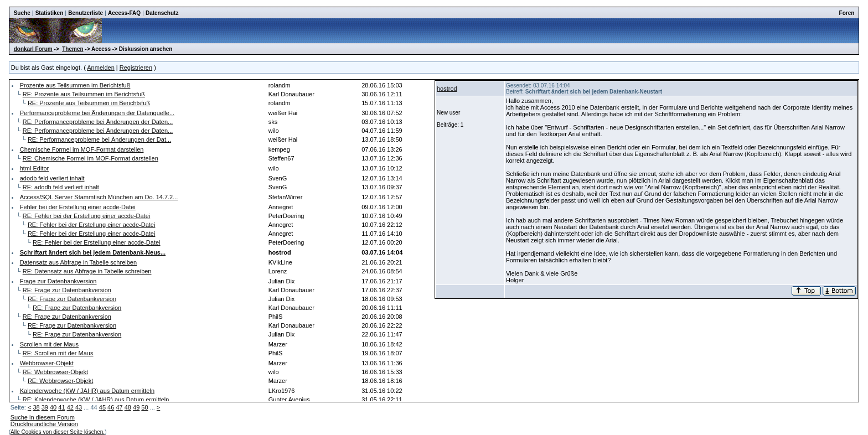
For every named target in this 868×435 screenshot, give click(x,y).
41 (61, 407)
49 (136, 407)
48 (128, 407)
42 (70, 407)
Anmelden (101, 68)
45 (102, 407)
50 (144, 407)
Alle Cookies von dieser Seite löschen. (58, 432)
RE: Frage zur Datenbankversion (67, 290)
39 (45, 407)
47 (119, 407)
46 (111, 407)
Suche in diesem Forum (43, 417)
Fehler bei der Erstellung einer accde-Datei (78, 207)
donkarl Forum (33, 49)
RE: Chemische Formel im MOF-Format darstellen (91, 158)
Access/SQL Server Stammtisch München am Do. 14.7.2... (99, 197)
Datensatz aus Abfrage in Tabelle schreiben (78, 262)
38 (36, 407)
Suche (22, 13)
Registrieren (136, 68)
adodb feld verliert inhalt (52, 178)
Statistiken (50, 13)
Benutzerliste (86, 13)
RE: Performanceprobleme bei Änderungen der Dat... (99, 139)
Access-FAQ (124, 13)
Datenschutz (162, 13)
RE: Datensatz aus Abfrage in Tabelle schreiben (87, 271)
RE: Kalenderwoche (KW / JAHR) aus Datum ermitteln (96, 400)
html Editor (35, 168)
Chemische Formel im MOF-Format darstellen (82, 149)
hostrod (447, 89)
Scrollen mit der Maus (49, 344)
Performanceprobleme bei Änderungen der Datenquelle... (97, 113)
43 (79, 407)
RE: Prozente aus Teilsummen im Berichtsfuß (84, 94)
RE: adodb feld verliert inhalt (61, 187)
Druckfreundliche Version (44, 424)
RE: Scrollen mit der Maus (58, 353)
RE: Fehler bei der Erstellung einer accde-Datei (87, 216)
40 (53, 407)
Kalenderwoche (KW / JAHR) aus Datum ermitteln (87, 391)
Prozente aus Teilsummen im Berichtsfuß (75, 85)
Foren (847, 13)
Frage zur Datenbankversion (58, 281)
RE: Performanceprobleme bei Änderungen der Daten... (98, 122)
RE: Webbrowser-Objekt (55, 372)
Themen (73, 49)
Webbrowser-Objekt (47, 363)
